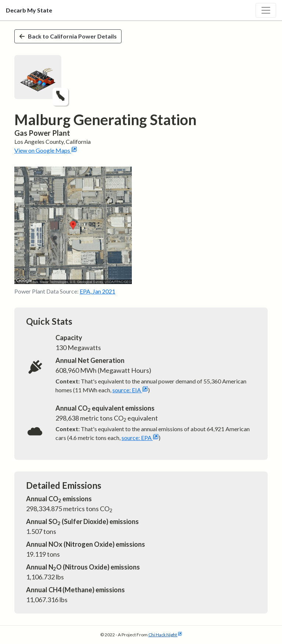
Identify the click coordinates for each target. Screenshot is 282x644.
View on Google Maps (46, 150)
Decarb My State (29, 10)
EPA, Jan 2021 (97, 291)
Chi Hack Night (165, 635)
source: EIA (130, 390)
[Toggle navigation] (266, 10)
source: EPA (140, 438)
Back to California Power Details (68, 36)
